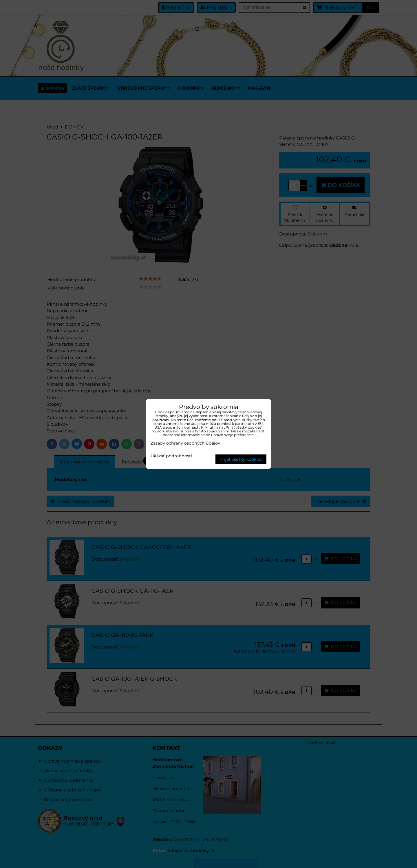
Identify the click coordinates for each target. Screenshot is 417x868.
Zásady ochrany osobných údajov (185, 443)
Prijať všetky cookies (241, 459)
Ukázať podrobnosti (171, 456)
